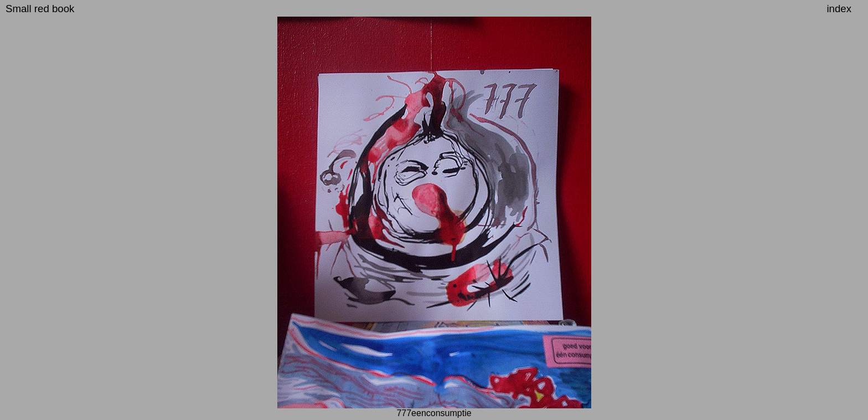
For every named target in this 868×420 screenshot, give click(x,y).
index (839, 9)
